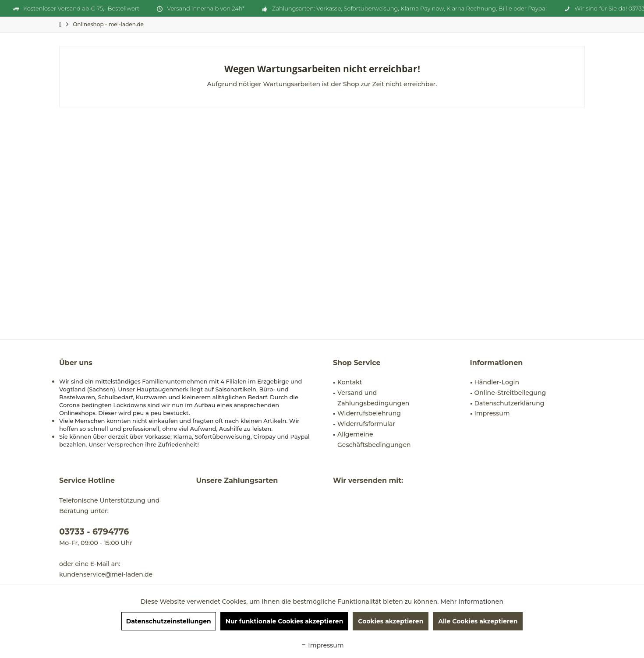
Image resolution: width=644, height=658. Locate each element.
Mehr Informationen (472, 602)
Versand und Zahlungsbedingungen (373, 398)
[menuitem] (108, 24)
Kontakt (350, 382)
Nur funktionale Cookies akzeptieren (285, 621)
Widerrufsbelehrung (369, 413)
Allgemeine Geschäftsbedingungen (374, 440)
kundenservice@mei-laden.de (106, 574)
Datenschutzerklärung (510, 403)
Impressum (492, 413)
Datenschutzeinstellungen (169, 621)
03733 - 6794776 (94, 532)
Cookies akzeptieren (391, 621)
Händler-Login (497, 382)
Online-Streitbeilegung (510, 393)
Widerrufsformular (366, 424)
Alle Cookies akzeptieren (478, 621)
